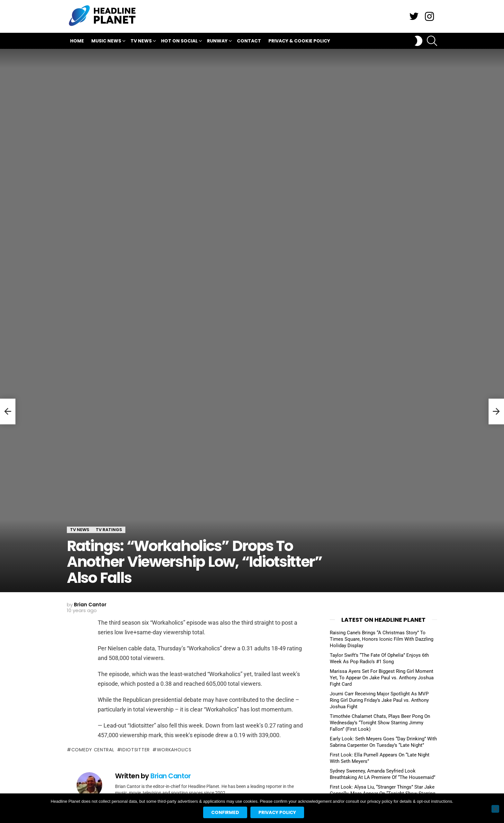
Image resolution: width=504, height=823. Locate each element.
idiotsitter (135, 750)
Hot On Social (179, 42)
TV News (141, 42)
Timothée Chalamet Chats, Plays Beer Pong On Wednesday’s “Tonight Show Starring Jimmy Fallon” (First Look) (380, 723)
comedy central (93, 750)
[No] (495, 809)
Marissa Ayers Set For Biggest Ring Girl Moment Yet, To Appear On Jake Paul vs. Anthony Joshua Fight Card (382, 678)
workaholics (174, 750)
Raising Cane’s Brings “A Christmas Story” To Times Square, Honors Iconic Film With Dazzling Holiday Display (382, 639)
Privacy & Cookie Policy (299, 41)
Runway (217, 42)
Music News (106, 42)
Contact (249, 41)
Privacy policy (277, 812)
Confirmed (225, 812)
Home (77, 41)
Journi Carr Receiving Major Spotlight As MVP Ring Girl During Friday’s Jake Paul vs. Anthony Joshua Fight (379, 700)
